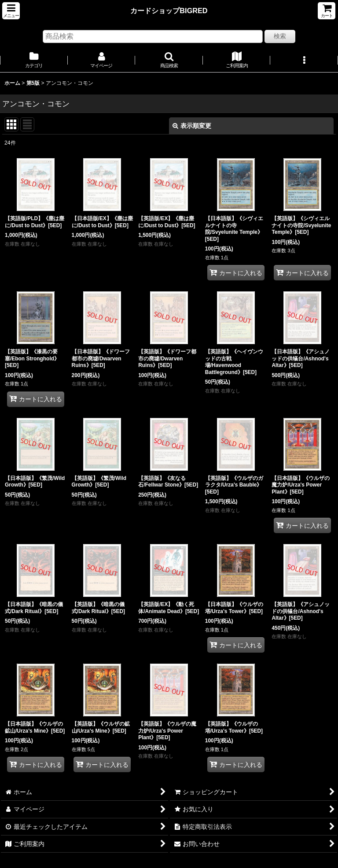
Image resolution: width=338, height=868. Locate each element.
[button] (11, 11)
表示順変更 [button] (192, 126)
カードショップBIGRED (169, 11)
